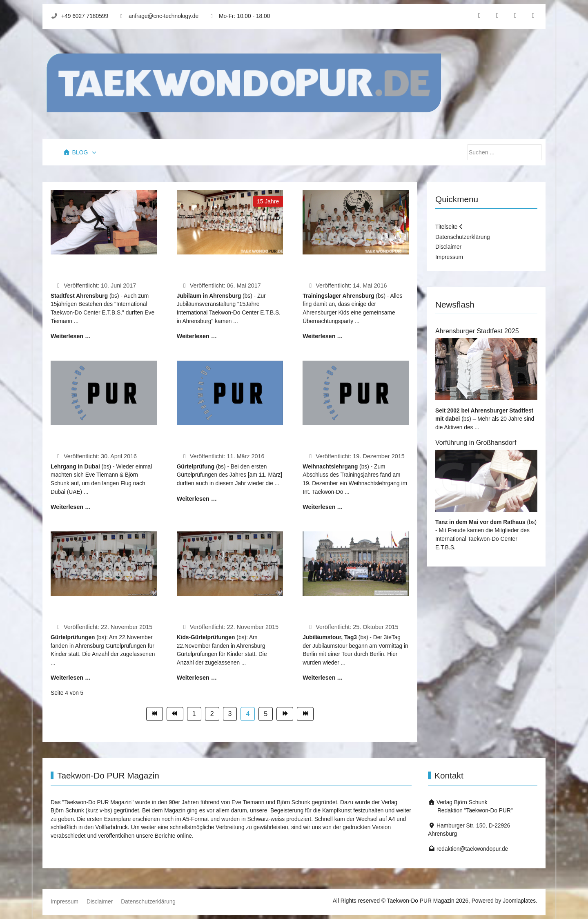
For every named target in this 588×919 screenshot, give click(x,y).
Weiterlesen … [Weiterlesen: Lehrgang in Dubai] (71, 507)
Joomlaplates (519, 901)
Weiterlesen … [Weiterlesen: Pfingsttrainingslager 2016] (323, 336)
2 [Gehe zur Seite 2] (212, 714)
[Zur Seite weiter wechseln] (285, 714)
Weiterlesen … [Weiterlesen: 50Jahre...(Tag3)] (323, 678)
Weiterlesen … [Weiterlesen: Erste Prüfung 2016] (197, 499)
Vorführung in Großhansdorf (476, 443)
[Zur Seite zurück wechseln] (175, 714)
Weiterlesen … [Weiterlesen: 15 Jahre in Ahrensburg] (197, 336)
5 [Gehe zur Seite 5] (266, 714)
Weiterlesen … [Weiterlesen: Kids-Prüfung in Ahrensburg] (197, 678)
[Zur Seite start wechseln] (155, 714)
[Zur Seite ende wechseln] (305, 714)
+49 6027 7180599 (85, 16)
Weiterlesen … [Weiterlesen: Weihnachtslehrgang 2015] (323, 507)
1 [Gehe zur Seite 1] (194, 714)
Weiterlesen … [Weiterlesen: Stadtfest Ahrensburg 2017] (71, 336)
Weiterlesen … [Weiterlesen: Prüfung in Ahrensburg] (71, 678)
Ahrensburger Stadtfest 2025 (477, 331)
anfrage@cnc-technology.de (164, 16)
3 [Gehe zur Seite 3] (230, 714)
